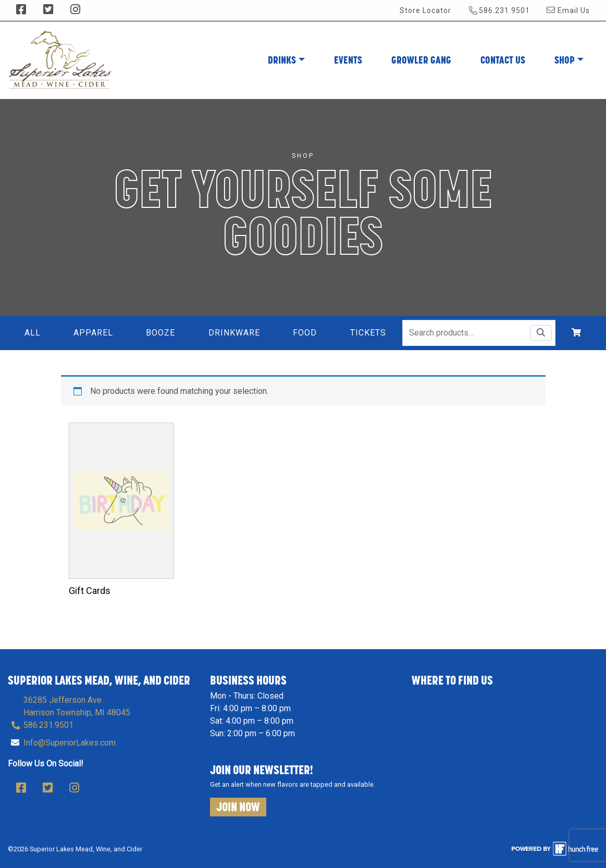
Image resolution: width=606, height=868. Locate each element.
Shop (565, 60)
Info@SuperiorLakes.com (70, 743)
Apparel (93, 333)
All (33, 333)
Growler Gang (421, 60)
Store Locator (425, 10)
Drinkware (234, 333)
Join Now (238, 807)
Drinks (282, 60)
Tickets (368, 333)
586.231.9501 (499, 10)
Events (348, 60)
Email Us (568, 10)
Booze (160, 333)
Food (305, 333)
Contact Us (503, 60)
